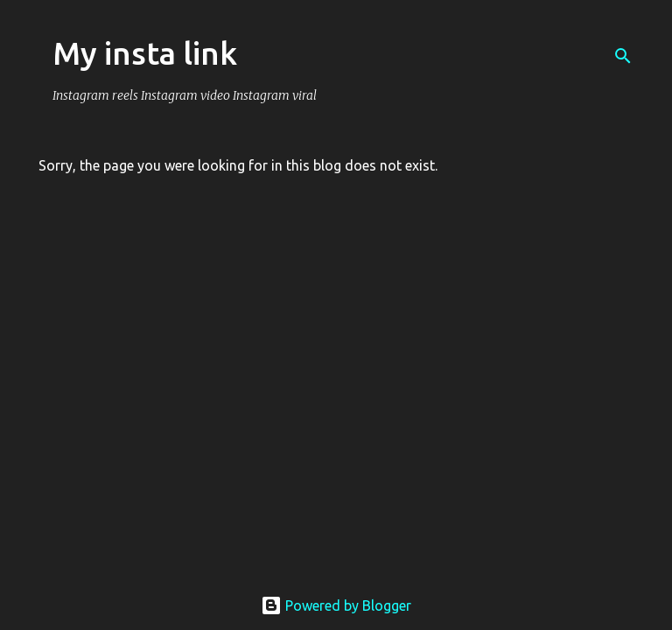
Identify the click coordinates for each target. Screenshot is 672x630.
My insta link (145, 53)
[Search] (623, 56)
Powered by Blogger (336, 605)
